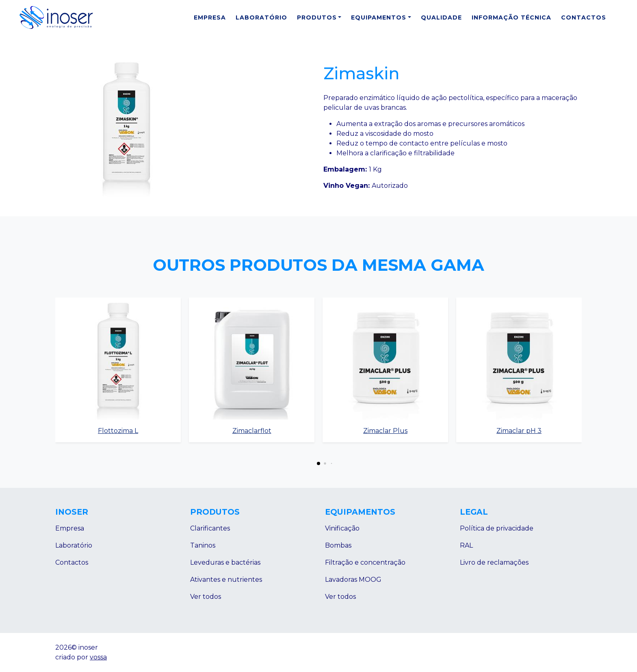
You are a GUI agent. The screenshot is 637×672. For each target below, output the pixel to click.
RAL (466, 545)
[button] (318, 463)
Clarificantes (210, 528)
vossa (98, 657)
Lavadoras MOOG (353, 580)
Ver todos (206, 597)
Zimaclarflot (252, 431)
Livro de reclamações (494, 562)
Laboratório (261, 17)
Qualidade (441, 17)
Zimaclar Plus (385, 431)
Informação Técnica (511, 17)
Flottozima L (118, 431)
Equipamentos (379, 17)
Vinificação (342, 528)
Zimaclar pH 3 (519, 431)
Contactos (584, 17)
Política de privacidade (497, 528)
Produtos (317, 17)
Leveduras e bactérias (225, 562)
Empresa (210, 17)
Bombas (338, 545)
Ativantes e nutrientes (226, 580)
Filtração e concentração (365, 562)
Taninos (203, 545)
